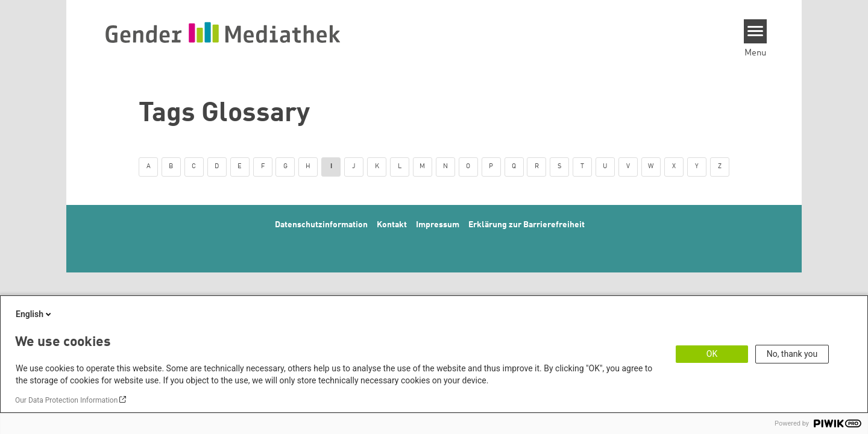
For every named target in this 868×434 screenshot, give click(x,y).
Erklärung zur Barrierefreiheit (527, 225)
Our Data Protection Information (66, 400)
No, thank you (792, 354)
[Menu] (756, 31)
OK (712, 354)
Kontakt (392, 225)
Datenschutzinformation (321, 225)
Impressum (438, 225)
